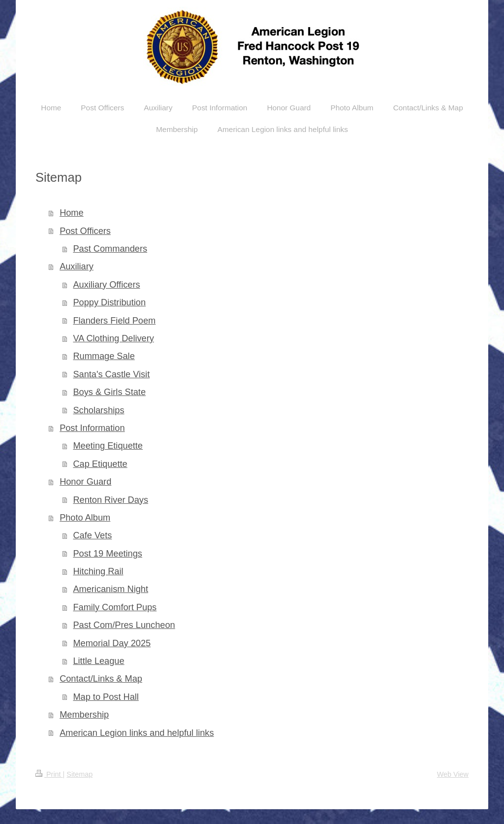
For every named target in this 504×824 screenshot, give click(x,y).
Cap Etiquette (100, 464)
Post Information (92, 428)
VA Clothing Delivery (113, 338)
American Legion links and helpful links (137, 733)
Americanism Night (110, 589)
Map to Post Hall (106, 697)
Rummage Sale (104, 356)
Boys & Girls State (109, 392)
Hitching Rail (98, 571)
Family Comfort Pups (115, 607)
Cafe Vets (92, 535)
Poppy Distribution (109, 302)
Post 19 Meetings (108, 554)
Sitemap (79, 774)
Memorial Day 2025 (112, 643)
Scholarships (98, 410)
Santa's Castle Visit (111, 374)
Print (49, 774)
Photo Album (85, 518)
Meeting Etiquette (108, 446)
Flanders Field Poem (114, 321)
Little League (98, 661)
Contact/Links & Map (101, 679)
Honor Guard (85, 482)
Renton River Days (110, 500)
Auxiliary (77, 266)
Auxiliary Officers (106, 285)
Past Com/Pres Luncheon (124, 625)
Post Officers (85, 231)
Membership (84, 715)
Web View (453, 774)
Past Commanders (110, 249)
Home (72, 213)
